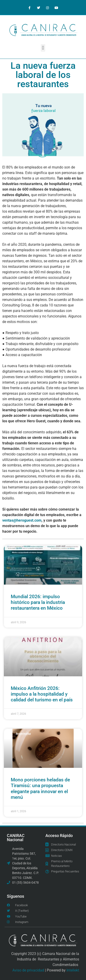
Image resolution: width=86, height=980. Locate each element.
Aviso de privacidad (28, 970)
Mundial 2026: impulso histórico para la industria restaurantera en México (38, 602)
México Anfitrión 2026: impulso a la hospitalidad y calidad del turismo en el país (42, 694)
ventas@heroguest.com (22, 520)
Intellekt (73, 970)
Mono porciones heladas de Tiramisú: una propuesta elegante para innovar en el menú (40, 789)
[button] (43, 48)
